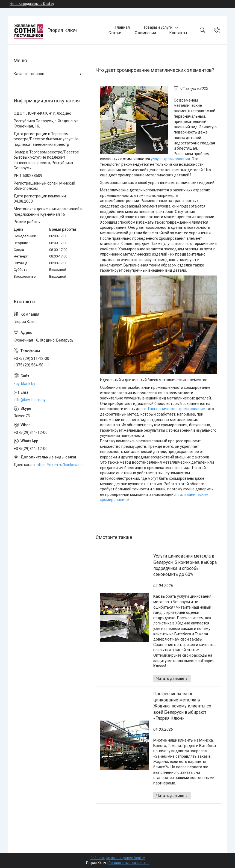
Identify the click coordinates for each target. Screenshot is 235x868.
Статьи (115, 33)
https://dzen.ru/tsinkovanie (60, 465)
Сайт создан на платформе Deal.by (118, 858)
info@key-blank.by (30, 400)
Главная (123, 27)
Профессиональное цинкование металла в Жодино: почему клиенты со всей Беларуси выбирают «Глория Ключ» (182, 706)
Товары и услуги (158, 27)
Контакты (178, 33)
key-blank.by (24, 384)
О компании (145, 33)
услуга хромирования (170, 159)
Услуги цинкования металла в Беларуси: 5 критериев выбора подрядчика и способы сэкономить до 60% (185, 565)
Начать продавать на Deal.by (32, 4)
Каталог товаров (29, 74)
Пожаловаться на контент (129, 863)
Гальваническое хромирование (177, 409)
